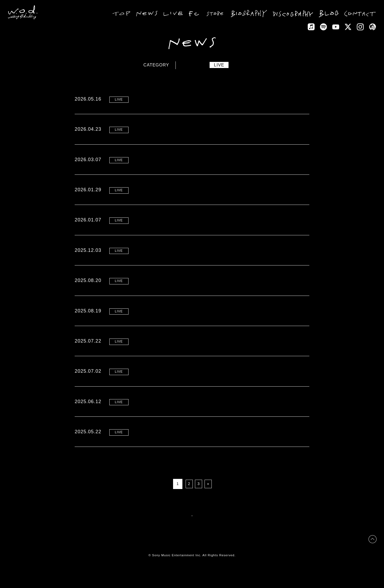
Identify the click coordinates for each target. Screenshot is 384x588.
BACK (192, 530)
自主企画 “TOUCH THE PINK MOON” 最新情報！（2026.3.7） (205, 159)
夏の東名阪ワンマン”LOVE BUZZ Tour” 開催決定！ (193, 447)
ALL (174, 65)
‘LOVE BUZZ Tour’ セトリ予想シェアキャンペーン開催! (197, 326)
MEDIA (250, 65)
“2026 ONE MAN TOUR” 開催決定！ (177, 129)
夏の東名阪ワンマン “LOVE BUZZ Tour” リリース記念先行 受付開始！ (212, 386)
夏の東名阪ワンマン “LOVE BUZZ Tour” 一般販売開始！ (198, 356)
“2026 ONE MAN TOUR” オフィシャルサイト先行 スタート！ (203, 99)
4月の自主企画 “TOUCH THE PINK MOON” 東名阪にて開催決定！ (208, 260)
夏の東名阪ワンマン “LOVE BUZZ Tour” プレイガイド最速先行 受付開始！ (217, 416)
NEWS (195, 65)
